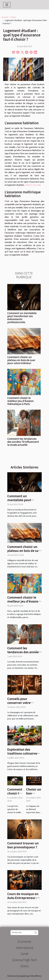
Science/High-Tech (24, 960)
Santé (24, 954)
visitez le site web (33, 185)
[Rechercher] (24, 933)
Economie (24, 941)
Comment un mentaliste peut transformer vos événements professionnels (22, 318)
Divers (14, 17)
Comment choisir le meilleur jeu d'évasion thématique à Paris (21, 401)
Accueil (5, 17)
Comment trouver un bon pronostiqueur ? (23, 845)
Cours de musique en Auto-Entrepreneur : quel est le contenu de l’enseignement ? (24, 900)
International (24, 948)
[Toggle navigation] (7, 5)
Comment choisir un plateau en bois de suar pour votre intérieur (21, 360)
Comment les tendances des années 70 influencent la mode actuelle (23, 442)
